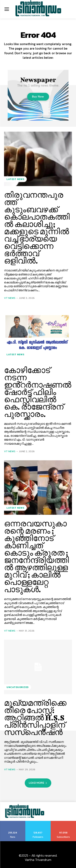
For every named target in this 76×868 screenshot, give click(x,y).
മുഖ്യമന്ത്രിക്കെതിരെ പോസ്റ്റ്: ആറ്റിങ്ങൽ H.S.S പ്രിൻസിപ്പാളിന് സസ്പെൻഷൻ (35, 717)
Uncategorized (18, 687)
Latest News (15, 179)
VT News (10, 298)
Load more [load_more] (38, 783)
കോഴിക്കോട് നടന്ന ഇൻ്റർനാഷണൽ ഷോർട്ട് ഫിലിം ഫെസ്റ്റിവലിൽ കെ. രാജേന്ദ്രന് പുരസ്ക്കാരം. (38, 392)
